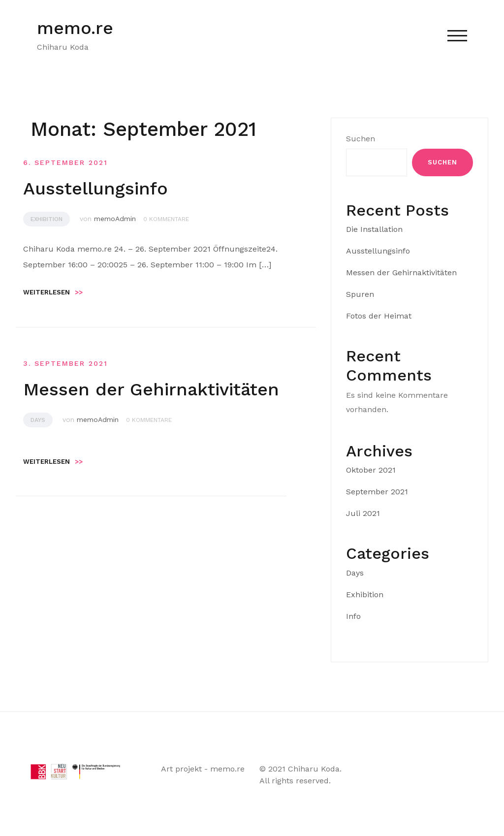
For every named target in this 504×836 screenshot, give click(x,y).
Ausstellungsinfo (95, 189)
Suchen (361, 139)
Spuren (360, 294)
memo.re (75, 28)
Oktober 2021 (371, 470)
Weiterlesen (53, 292)
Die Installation (374, 229)
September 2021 (377, 492)
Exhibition (47, 219)
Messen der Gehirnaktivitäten (151, 389)
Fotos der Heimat (379, 316)
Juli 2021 (363, 513)
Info (353, 616)
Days (38, 420)
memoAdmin (115, 219)
